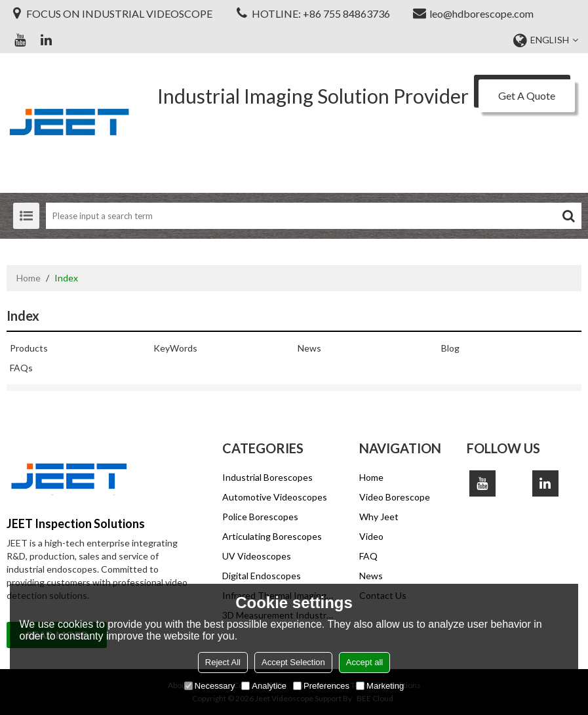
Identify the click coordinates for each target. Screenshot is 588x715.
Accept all (364, 662)
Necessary (209, 686)
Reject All (223, 662)
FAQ (368, 556)
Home (29, 278)
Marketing (380, 686)
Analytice (264, 686)
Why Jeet (379, 517)
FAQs (21, 368)
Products (29, 348)
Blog (450, 348)
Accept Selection (293, 662)
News (309, 348)
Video (371, 536)
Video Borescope (395, 497)
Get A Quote (527, 95)
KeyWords (175, 348)
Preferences (321, 686)
